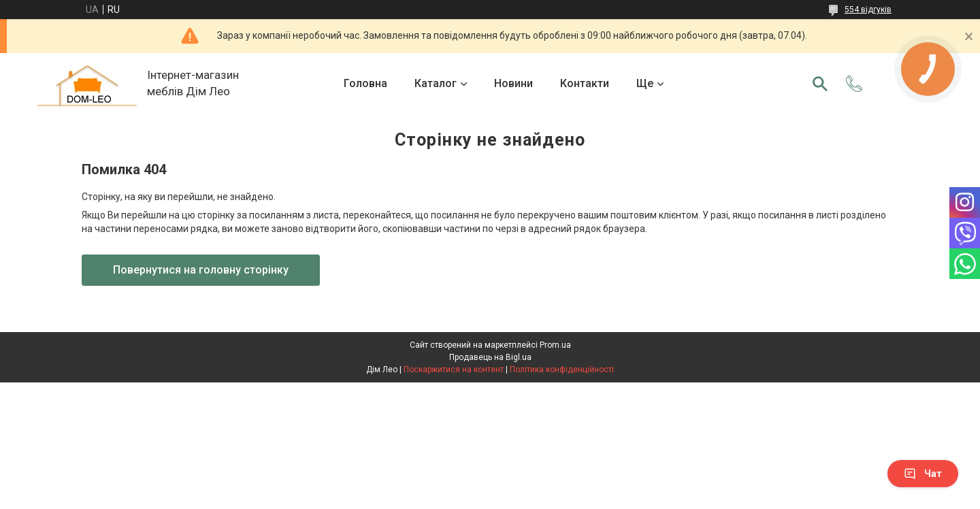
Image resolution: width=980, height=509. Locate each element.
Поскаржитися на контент (454, 370)
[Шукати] (820, 84)
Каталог (436, 83)
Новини (513, 83)
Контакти (585, 83)
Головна (365, 83)
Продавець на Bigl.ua (490, 357)
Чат (923, 474)
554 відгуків (868, 10)
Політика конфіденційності (562, 370)
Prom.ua (555, 345)
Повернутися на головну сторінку (201, 270)
